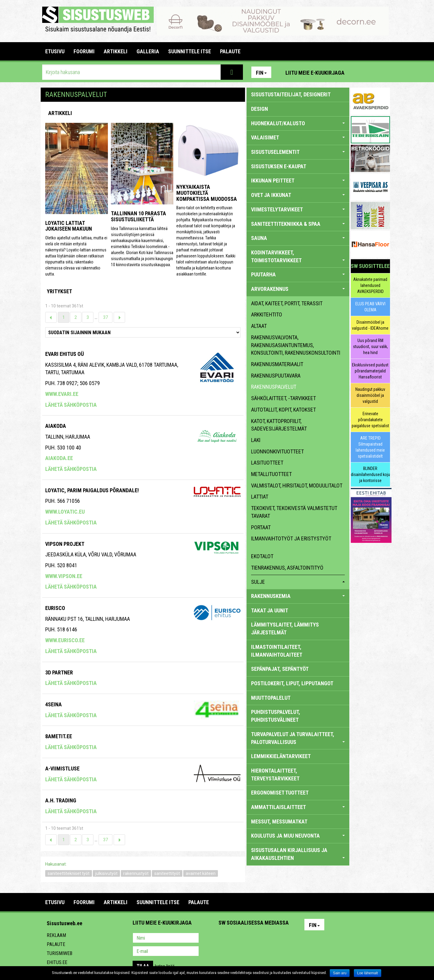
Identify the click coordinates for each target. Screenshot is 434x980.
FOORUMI (84, 51)
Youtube (384, 72)
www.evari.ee (62, 394)
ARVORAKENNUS (298, 289)
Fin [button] (261, 73)
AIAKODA (56, 426)
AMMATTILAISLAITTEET (298, 807)
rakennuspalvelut (274, 387)
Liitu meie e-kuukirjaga (315, 73)
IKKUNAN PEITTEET (298, 180)
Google (276, 938)
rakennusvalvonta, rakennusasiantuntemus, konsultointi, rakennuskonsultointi (296, 345)
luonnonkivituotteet (277, 451)
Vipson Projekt (65, 544)
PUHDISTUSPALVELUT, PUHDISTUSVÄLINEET (276, 716)
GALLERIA (148, 51)
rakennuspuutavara (276, 376)
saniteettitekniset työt (69, 873)
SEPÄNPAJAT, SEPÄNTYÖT (280, 669)
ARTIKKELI (116, 51)
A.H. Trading (61, 800)
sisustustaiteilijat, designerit (291, 94)
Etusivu (55, 51)
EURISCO (55, 608)
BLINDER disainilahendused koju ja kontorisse (370, 474)
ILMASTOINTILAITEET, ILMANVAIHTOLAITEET (277, 651)
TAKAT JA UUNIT (270, 610)
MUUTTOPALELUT (271, 698)
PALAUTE (230, 51)
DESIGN (259, 109)
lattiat (260, 497)
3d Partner (59, 672)
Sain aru (340, 973)
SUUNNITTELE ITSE (190, 51)
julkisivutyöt (106, 873)
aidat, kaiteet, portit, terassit (287, 303)
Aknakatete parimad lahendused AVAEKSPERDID (370, 285)
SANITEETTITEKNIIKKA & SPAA (298, 224)
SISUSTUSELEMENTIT (298, 152)
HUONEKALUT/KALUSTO (298, 123)
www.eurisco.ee (65, 640)
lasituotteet (267, 463)
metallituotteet (271, 474)
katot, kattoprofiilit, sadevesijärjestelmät (279, 425)
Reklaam (56, 935)
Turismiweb (60, 953)
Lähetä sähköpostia (71, 405)
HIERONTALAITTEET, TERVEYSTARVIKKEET (275, 775)
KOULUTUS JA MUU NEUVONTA (298, 836)
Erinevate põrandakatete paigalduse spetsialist (370, 420)
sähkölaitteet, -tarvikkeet (283, 398)
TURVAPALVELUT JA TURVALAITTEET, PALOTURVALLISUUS (298, 738)
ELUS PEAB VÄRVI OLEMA (370, 307)
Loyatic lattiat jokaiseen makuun (69, 226)
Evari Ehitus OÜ (64, 354)
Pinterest (358, 72)
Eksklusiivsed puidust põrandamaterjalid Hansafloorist (370, 371)
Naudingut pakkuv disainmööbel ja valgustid (370, 395)
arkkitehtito (267, 314)
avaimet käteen (201, 873)
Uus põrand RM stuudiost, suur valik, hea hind (370, 347)
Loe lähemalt (368, 973)
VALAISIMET (298, 137)
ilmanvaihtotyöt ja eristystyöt (291, 538)
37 (105, 317)
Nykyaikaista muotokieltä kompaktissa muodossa (207, 193)
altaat (259, 326)
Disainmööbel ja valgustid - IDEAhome (370, 325)
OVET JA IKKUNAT (298, 195)
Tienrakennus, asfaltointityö (287, 568)
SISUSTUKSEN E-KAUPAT (279, 166)
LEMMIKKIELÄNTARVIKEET (281, 756)
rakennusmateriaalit (277, 364)
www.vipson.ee (64, 576)
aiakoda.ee (59, 458)
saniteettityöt (167, 873)
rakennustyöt (136, 873)
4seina (53, 704)
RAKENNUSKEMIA (298, 596)
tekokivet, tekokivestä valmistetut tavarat (294, 512)
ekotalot (262, 556)
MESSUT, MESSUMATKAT (279, 821)
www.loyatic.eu (65, 512)
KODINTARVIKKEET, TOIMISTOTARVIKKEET (298, 256)
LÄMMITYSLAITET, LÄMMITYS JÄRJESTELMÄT (285, 628)
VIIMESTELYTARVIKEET (298, 209)
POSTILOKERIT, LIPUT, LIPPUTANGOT (292, 683)
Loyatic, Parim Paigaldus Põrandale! (92, 490)
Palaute (56, 944)
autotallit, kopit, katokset (283, 410)
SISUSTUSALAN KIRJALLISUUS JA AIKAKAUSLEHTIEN (298, 854)
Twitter (263, 938)
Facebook (371, 72)
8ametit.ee (59, 736)
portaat (261, 527)
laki (256, 440)
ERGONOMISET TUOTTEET (280, 793)
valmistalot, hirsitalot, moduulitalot (297, 485)
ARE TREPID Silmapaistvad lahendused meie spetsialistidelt (370, 447)
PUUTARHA (298, 274)
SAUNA (298, 238)
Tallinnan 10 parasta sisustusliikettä (138, 216)
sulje (298, 582)
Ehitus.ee (57, 962)
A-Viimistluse (62, 768)
